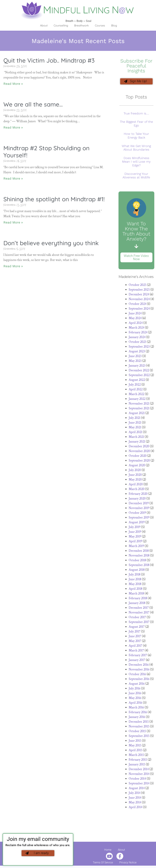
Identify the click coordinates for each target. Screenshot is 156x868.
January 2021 (137, 442)
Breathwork (81, 25)
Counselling (61, 25)
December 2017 (139, 608)
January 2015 (137, 765)
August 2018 (137, 570)
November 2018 (139, 556)
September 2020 (139, 461)
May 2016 (135, 699)
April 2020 (136, 485)
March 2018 (136, 594)
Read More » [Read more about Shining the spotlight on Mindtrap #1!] (13, 222)
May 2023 (135, 362)
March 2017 (136, 651)
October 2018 (137, 561)
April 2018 (135, 589)
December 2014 (139, 770)
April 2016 (135, 703)
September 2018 (139, 566)
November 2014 (139, 775)
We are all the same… (33, 104)
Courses (100, 25)
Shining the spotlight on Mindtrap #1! (54, 199)
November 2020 (139, 452)
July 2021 (135, 418)
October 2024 (137, 305)
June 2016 (135, 694)
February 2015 (138, 760)
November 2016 (139, 670)
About (44, 25)
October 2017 (137, 618)
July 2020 (135, 471)
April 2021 (135, 433)
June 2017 (135, 637)
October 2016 (137, 675)
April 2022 (136, 390)
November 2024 (139, 300)
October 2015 (137, 732)
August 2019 (137, 523)
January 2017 (137, 661)
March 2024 (136, 328)
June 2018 (135, 580)
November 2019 (139, 509)
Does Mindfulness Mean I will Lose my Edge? (136, 162)
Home (108, 851)
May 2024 (135, 319)
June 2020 (135, 475)
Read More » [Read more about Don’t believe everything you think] (13, 266)
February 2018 (138, 599)
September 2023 (139, 347)
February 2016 (138, 713)
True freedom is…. (136, 114)
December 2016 (139, 665)
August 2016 (137, 684)
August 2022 (137, 381)
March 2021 (136, 437)
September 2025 (139, 290)
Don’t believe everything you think (51, 243)
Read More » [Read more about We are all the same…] (13, 127)
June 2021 (135, 423)
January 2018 (137, 604)
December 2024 (139, 295)
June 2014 (135, 798)
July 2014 (135, 794)
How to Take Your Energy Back (136, 136)
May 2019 (135, 537)
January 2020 (137, 499)
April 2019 (135, 542)
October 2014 (137, 779)
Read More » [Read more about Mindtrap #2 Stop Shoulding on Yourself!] (13, 178)
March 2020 (137, 490)
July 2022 (135, 385)
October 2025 (137, 286)
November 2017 (139, 613)
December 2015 (139, 722)
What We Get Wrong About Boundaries (136, 148)
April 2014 (135, 808)
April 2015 (135, 751)
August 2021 (137, 414)
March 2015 (136, 756)
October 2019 (137, 513)
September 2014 (139, 784)
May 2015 (135, 746)
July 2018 (135, 575)
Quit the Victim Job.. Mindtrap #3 (49, 60)
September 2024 (139, 309)
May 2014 (135, 803)
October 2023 (137, 343)
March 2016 (136, 708)
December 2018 (139, 551)
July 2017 (135, 632)
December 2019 (139, 504)
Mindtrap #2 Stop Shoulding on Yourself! (46, 152)
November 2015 (139, 727)
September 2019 (139, 518)
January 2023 (137, 366)
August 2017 (137, 627)
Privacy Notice (128, 863)
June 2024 (135, 314)
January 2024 (137, 338)
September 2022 (139, 376)
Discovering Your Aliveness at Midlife (136, 176)
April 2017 (135, 646)
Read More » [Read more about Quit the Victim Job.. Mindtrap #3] (13, 84)
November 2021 (139, 404)
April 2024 (136, 324)
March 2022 (136, 395)
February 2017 (138, 656)
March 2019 (136, 547)
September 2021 (139, 409)
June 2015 (135, 741)
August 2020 (137, 466)
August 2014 (137, 789)
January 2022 (137, 399)
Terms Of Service (103, 863)
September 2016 (139, 680)
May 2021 (135, 428)
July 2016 (135, 689)
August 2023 (137, 352)
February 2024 (138, 333)
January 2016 (137, 718)
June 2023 (135, 357)
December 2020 (139, 447)
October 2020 (138, 456)
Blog (114, 25)
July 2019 (135, 528)
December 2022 (139, 371)
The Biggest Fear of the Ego (136, 124)
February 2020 (138, 494)
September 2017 (139, 623)
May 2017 (135, 642)
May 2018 (135, 585)
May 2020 (135, 480)
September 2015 (139, 737)
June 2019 (135, 532)
